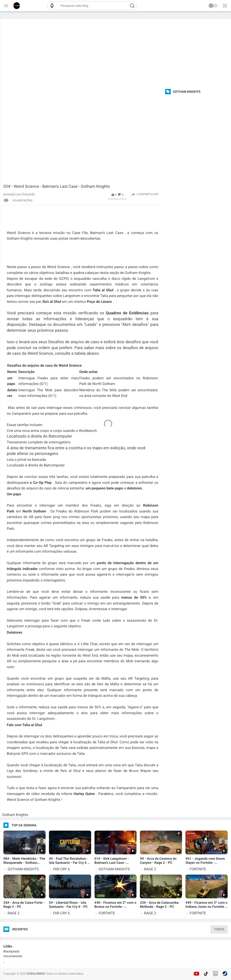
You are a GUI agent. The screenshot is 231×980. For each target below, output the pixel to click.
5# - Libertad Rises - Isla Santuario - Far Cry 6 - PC (68, 905)
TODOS (219, 929)
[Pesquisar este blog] (92, 6)
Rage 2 (150, 869)
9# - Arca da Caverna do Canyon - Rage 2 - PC (158, 861)
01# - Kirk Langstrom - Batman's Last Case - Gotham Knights (112, 861)
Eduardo (28, 194)
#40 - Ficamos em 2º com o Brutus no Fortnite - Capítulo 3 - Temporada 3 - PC (115, 905)
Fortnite (198, 869)
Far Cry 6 (61, 869)
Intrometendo (13, 956)
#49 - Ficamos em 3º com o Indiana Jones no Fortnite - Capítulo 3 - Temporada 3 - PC (206, 905)
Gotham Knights (15, 815)
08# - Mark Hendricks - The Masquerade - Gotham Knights (24, 861)
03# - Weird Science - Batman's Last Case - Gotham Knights (57, 187)
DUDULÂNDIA (36, 974)
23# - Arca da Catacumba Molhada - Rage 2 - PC (159, 905)
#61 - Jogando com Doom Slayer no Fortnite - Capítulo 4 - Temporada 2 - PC (206, 861)
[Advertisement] (115, 53)
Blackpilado (12, 952)
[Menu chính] (6, 6)
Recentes (20, 929)
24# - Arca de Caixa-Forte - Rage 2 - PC (24, 905)
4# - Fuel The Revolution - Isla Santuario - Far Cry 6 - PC (69, 861)
